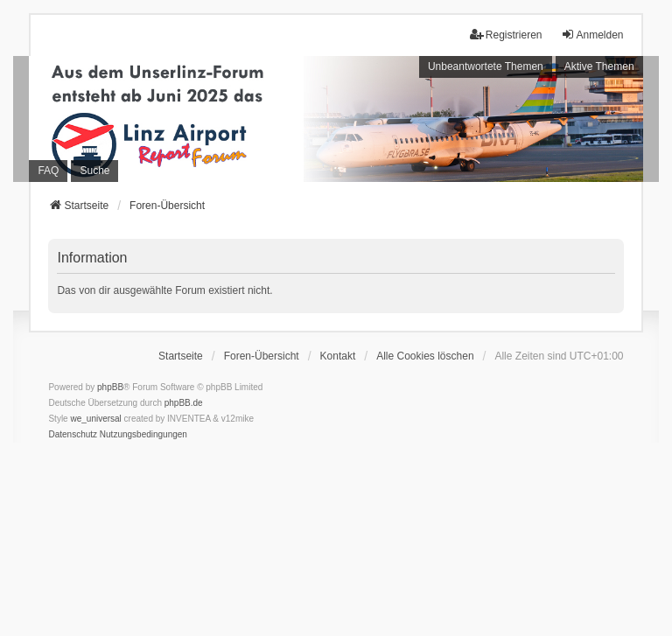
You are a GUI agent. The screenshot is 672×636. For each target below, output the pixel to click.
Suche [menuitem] (94, 171)
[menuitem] (73, 435)
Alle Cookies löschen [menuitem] (425, 356)
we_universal (95, 419)
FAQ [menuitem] (48, 171)
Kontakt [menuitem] (338, 356)
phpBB (110, 387)
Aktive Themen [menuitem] (599, 66)
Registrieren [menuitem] (506, 35)
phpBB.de (184, 403)
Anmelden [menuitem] (592, 35)
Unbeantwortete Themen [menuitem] (486, 66)
